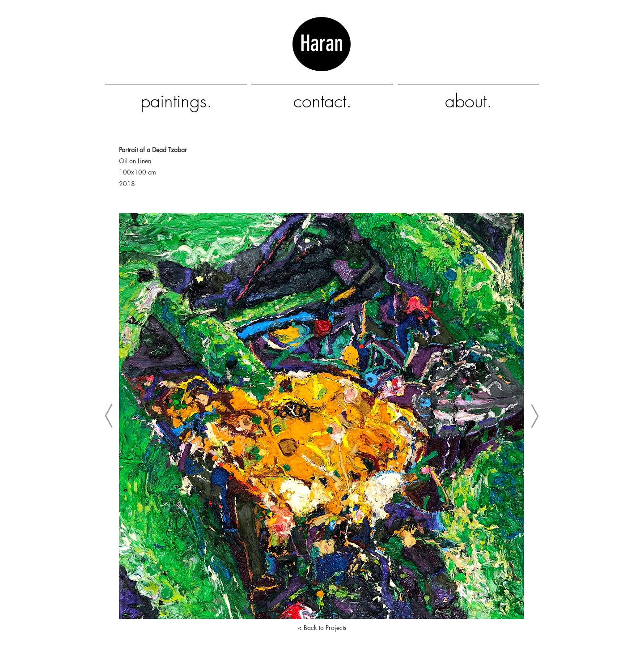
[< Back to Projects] (322, 628)
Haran (322, 57)
